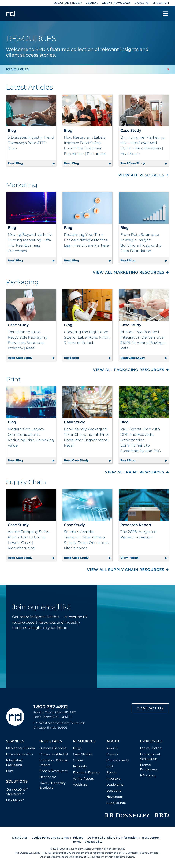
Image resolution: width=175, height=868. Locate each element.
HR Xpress (148, 775)
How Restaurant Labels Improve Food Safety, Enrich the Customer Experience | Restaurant (85, 146)
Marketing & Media (20, 748)
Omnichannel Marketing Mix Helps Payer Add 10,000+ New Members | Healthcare (142, 146)
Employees (151, 741)
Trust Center (150, 838)
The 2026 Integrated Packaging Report (138, 534)
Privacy (78, 838)
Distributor (20, 838)
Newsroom (115, 797)
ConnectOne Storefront (17, 791)
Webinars (80, 785)
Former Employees (149, 767)
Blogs (77, 748)
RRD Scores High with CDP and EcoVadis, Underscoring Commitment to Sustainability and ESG (141, 440)
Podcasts (80, 766)
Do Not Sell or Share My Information (112, 838)
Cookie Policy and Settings (50, 838)
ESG (110, 766)
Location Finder (68, 3)
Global (92, 3)
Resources (84, 741)
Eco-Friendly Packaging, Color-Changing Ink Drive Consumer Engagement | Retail (87, 437)
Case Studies (83, 754)
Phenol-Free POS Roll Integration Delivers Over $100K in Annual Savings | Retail (143, 340)
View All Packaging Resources (129, 370)
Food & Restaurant (54, 771)
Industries (51, 741)
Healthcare (48, 777)
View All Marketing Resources (129, 272)
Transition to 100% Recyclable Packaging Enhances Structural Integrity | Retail (28, 340)
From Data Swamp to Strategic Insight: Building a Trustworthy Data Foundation (141, 243)
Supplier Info (116, 803)
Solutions (17, 782)
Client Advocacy (116, 3)
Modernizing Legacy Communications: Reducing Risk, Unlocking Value (31, 437)
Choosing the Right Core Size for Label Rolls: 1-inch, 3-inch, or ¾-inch (87, 337)
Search (161, 3)
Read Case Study (144, 163)
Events (112, 772)
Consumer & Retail (54, 754)
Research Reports (87, 772)
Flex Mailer (15, 800)
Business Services (20, 754)
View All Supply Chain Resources (126, 570)
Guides (78, 760)
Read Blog (32, 163)
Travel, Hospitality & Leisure (53, 785)
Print (10, 771)
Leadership (115, 785)
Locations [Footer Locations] (114, 791)
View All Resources (141, 175)
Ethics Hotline (151, 748)
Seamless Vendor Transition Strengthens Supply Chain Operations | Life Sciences (87, 540)
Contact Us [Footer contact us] (150, 708)
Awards (112, 748)
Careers (142, 3)
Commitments (118, 760)
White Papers (83, 778)
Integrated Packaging (14, 763)
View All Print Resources (135, 472)
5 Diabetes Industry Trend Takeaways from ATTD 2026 (31, 143)
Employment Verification (150, 756)
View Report (144, 557)
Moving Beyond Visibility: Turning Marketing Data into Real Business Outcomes (30, 243)
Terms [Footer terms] (77, 842)
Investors (114, 778)
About (113, 741)
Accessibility (94, 842)
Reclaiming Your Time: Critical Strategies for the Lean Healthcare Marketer (87, 240)
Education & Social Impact (54, 763)
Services (15, 741)
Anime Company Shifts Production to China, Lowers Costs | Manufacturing (28, 540)
